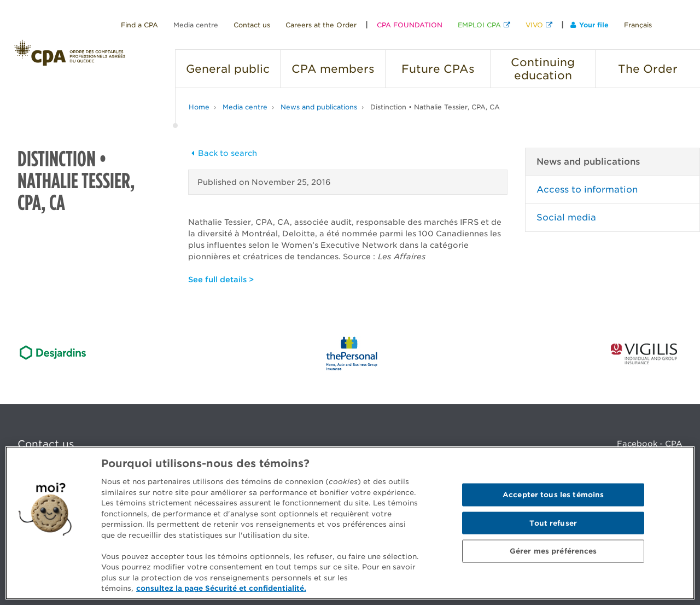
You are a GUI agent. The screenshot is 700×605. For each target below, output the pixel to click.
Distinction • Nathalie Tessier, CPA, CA (435, 107)
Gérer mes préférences (553, 551)
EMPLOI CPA (479, 25)
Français (638, 25)
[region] (350, 523)
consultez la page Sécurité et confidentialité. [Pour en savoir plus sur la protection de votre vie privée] (221, 588)
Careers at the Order (321, 25)
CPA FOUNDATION (410, 25)
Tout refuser (553, 523)
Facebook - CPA (650, 444)
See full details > (221, 280)
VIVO (534, 25)
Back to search (223, 153)
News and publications (319, 107)
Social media (566, 217)
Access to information (587, 190)
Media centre (196, 25)
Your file (590, 25)
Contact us (252, 25)
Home (199, 107)
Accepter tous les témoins (553, 495)
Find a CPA (139, 25)
